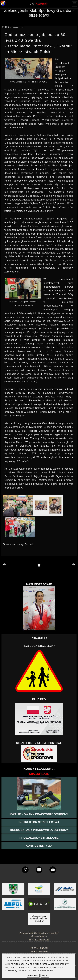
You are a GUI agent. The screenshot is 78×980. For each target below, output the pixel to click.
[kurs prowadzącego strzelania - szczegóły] (39, 838)
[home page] (39, 565)
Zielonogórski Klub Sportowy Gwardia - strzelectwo (39, 13)
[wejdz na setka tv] (53, 870)
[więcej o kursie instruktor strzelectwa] (39, 822)
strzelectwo (17, 27)
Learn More (33, 976)
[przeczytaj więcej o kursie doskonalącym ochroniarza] (39, 830)
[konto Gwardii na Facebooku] (39, 870)
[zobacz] (64, 906)
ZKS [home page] (39, 4)
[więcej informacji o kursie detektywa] (39, 846)
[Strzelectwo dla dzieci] (39, 754)
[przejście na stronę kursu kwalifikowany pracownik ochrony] (39, 814)
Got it (45, 976)
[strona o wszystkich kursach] (39, 774)
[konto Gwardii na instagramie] (25, 870)
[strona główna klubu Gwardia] (3, 6)
